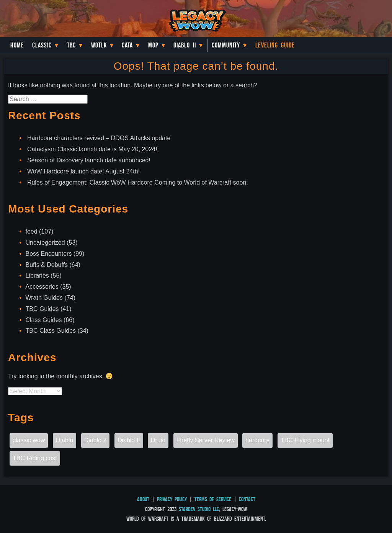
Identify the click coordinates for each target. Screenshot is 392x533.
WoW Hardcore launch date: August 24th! (83, 171)
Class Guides (43, 320)
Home (17, 45)
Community (226, 45)
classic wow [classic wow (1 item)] (29, 440)
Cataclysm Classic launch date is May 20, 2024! (92, 149)
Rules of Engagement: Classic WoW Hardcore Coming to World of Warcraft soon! (138, 182)
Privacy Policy (172, 499)
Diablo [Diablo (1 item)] (65, 440)
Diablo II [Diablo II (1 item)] (129, 440)
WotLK (99, 45)
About (143, 499)
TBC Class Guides (51, 331)
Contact (247, 499)
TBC (71, 45)
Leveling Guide (275, 45)
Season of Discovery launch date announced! (89, 160)
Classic (42, 45)
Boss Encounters (48, 254)
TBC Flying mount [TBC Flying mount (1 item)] (305, 440)
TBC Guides (42, 309)
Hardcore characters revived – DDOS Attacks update (99, 138)
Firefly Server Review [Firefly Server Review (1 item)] (206, 440)
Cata (127, 45)
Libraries (37, 275)
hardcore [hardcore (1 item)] (257, 440)
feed (31, 231)
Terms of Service (213, 499)
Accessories (42, 287)
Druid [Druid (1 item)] (158, 440)
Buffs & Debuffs (47, 265)
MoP (153, 45)
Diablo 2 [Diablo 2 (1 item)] (96, 440)
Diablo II (185, 45)
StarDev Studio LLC (199, 509)
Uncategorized (45, 243)
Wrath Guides (44, 298)
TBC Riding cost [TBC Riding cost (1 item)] (35, 458)
